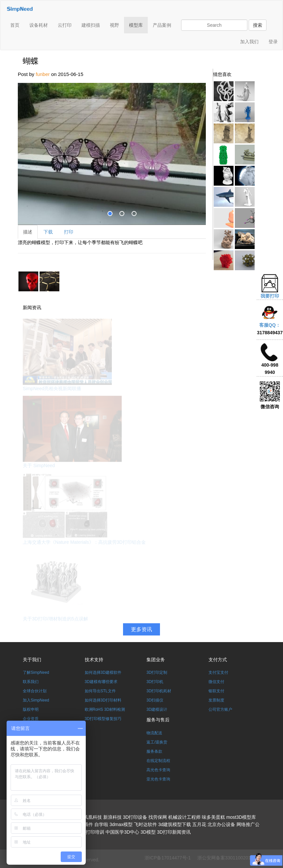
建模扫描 (91, 25)
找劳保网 (158, 817)
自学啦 (101, 824)
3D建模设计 (157, 709)
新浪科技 (112, 817)
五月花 (199, 824)
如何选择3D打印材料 (103, 700)
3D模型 (148, 832)
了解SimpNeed (36, 672)
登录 (273, 42)
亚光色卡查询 (158, 779)
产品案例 (162, 25)
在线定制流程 (158, 761)
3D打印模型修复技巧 (103, 719)
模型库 (136, 25)
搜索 (258, 25)
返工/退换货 (157, 742)
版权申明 (31, 709)
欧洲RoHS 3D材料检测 (105, 709)
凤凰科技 (93, 817)
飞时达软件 (145, 824)
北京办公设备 (221, 824)
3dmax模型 (121, 824)
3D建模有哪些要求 (101, 682)
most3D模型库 (241, 817)
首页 (15, 25)
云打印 (65, 25)
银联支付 (216, 691)
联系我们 (31, 682)
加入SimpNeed (36, 700)
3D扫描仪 (155, 700)
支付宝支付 (218, 672)
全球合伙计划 (35, 691)
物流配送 (154, 733)
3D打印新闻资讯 (174, 832)
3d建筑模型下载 (175, 824)
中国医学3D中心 (122, 832)
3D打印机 (155, 682)
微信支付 (216, 682)
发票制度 (216, 700)
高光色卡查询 (158, 770)
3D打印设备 (135, 817)
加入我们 (249, 42)
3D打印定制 (157, 672)
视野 (114, 25)
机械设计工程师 (184, 817)
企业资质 (31, 719)
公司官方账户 (220, 709)
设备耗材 (39, 25)
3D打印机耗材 (159, 691)
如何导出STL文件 (100, 691)
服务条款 (154, 751)
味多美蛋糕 (213, 817)
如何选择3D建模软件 (103, 672)
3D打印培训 (92, 832)
